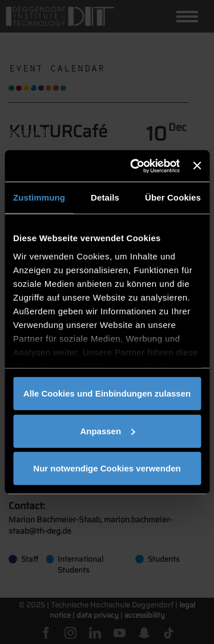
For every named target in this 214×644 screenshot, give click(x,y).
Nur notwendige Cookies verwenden (107, 468)
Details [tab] (105, 197)
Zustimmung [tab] (39, 197)
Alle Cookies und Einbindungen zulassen (107, 393)
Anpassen (107, 431)
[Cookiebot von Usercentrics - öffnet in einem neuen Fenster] (134, 166)
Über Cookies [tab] (173, 197)
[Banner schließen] (197, 166)
